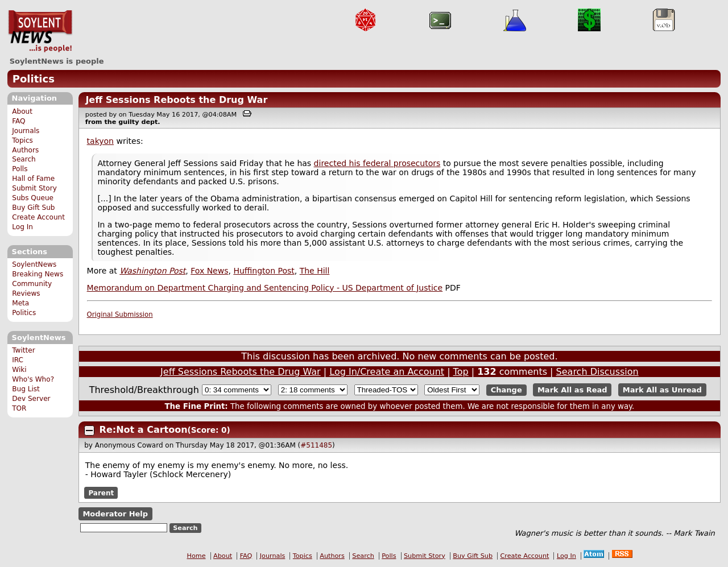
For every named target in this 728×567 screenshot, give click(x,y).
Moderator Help (115, 514)
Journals (26, 131)
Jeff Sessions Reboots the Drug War (176, 100)
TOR (19, 408)
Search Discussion (597, 372)
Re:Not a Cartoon (144, 430)
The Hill (315, 271)
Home (197, 556)
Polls (20, 169)
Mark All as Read (572, 390)
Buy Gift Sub (33, 208)
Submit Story (34, 188)
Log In (22, 227)
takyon (100, 141)
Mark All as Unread (662, 390)
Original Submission (120, 314)
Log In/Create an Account (387, 372)
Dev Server (31, 399)
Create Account (38, 217)
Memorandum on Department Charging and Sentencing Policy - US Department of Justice (265, 288)
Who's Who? (33, 379)
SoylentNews (40, 31)
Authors (25, 150)
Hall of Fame (33, 179)
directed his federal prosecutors (377, 163)
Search (24, 159)
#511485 (316, 445)
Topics (22, 140)
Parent (101, 493)
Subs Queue (33, 198)
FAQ (18, 121)
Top (461, 372)
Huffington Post (264, 271)
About (22, 111)
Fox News (209, 271)
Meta (20, 303)
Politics (34, 79)
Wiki (19, 370)
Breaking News (38, 274)
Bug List (26, 389)
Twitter (23, 350)
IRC (18, 360)
